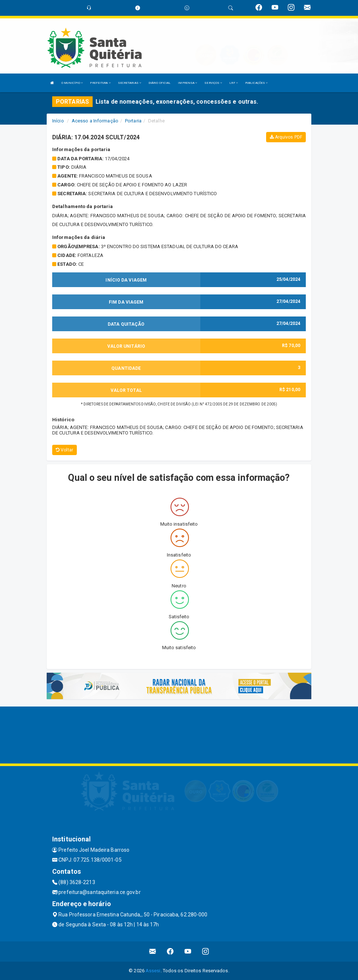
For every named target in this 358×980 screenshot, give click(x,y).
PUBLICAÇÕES (256, 83)
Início (58, 121)
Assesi (153, 971)
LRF (234, 83)
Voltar (65, 450)
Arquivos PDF (286, 137)
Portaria (133, 121)
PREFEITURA (100, 83)
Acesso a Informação (95, 121)
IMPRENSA (187, 83)
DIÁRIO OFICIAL (160, 83)
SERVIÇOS (213, 83)
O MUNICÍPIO (72, 83)
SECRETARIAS (130, 83)
